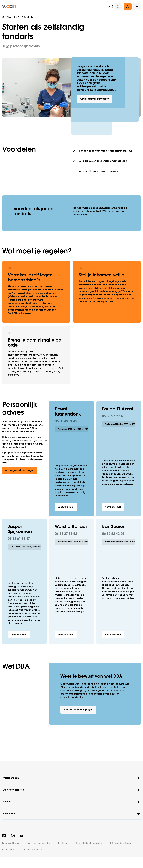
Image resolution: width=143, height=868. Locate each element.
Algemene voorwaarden (38, 843)
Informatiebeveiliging (121, 843)
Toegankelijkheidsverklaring (89, 843)
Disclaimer (63, 843)
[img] (9, 7)
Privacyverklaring (10, 843)
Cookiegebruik (9, 850)
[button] (137, 7)
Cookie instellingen (33, 850)
